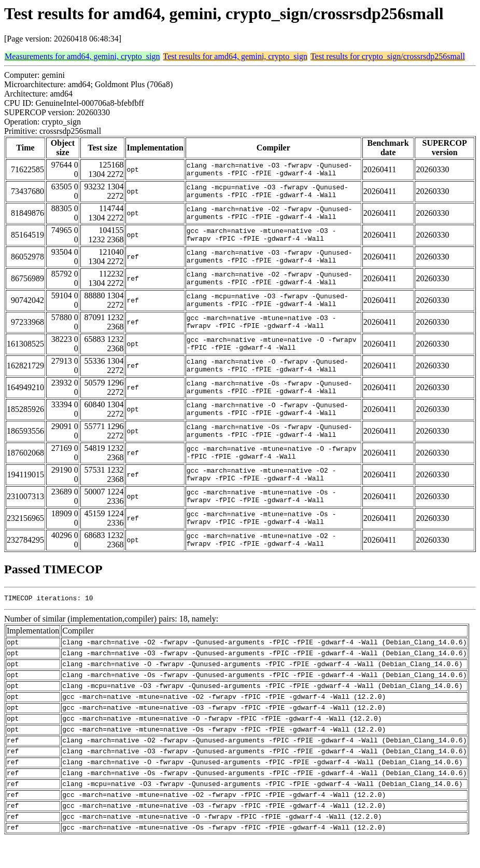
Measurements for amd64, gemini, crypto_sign (82, 56)
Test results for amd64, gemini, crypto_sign (235, 56)
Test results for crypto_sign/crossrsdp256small (388, 56)
